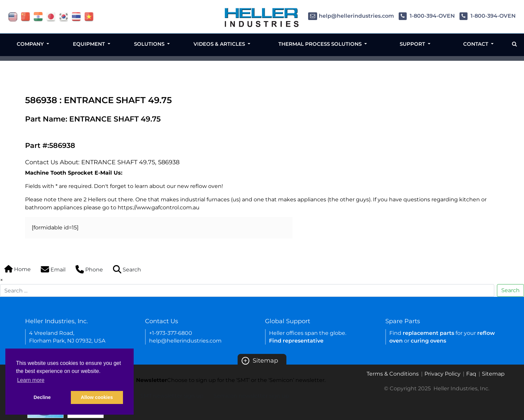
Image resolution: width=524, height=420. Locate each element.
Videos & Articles (220, 44)
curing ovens (428, 341)
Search (510, 290)
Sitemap (260, 361)
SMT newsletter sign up (172, 396)
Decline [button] (42, 397)
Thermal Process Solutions (321, 44)
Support (413, 44)
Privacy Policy (442, 374)
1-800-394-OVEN (427, 16)
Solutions (150, 44)
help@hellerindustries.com (351, 16)
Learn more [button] (31, 380)
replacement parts (428, 333)
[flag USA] (13, 16)
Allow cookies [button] (97, 397)
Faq (471, 374)
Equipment (90, 44)
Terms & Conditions (393, 374)
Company (31, 44)
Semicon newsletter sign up (251, 396)
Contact (476, 44)
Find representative (296, 341)
